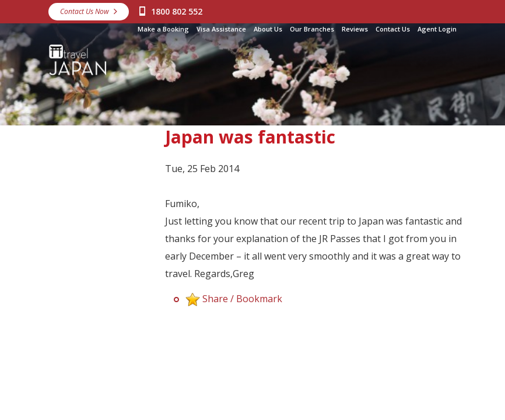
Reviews (355, 29)
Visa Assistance (221, 29)
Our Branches (312, 29)
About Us (268, 29)
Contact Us (393, 29)
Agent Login (437, 29)
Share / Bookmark (242, 299)
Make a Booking (163, 29)
